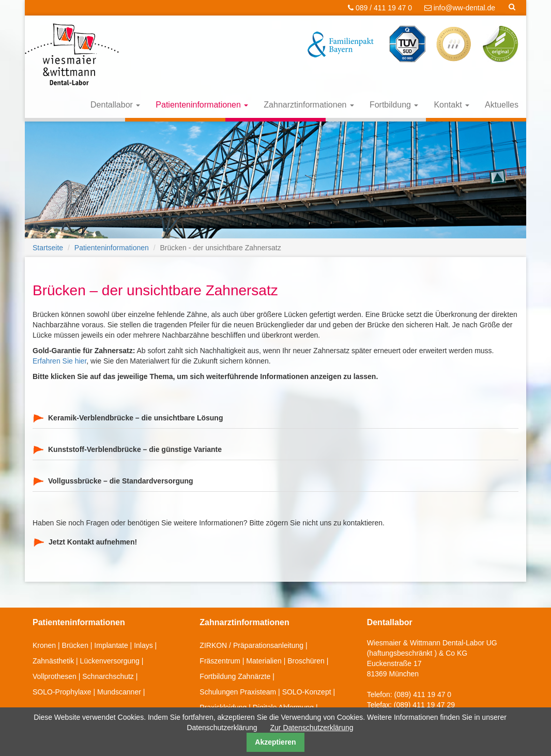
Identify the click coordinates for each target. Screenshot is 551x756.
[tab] (275, 418)
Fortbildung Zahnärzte (235, 676)
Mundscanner (119, 692)
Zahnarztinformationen (309, 105)
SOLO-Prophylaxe (62, 692)
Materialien (264, 661)
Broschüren (306, 661)
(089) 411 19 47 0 (423, 694)
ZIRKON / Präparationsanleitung (251, 645)
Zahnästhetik (53, 661)
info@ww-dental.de (460, 8)
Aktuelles (502, 105)
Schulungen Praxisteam (238, 692)
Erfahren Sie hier (59, 361)
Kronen (44, 645)
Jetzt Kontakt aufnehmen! (93, 542)
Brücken (75, 645)
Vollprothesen (55, 676)
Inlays (143, 645)
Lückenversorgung (110, 661)
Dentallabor (115, 105)
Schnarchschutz (108, 676)
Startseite (48, 248)
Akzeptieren (275, 742)
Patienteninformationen (202, 105)
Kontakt (451, 105)
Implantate (111, 645)
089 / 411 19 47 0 (380, 8)
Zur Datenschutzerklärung (312, 728)
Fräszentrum (220, 661)
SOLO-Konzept (307, 692)
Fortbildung (394, 105)
